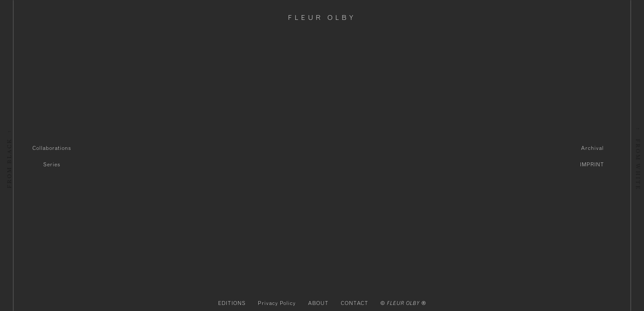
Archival (592, 148)
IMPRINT (592, 165)
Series (52, 165)
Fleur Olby (322, 18)
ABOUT (318, 303)
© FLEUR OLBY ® (403, 303)
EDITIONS (232, 303)
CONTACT (355, 303)
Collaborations (52, 148)
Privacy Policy (277, 303)
